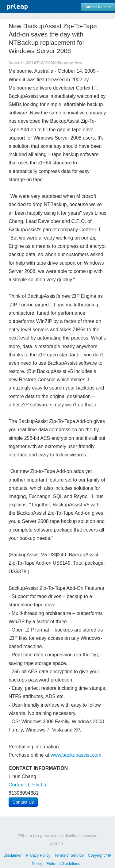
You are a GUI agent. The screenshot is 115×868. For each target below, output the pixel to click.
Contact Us (23, 802)
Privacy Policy (38, 855)
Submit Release (98, 7)
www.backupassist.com (76, 755)
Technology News (70, 63)
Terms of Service (69, 855)
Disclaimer (13, 855)
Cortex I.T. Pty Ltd (28, 785)
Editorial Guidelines (63, 864)
